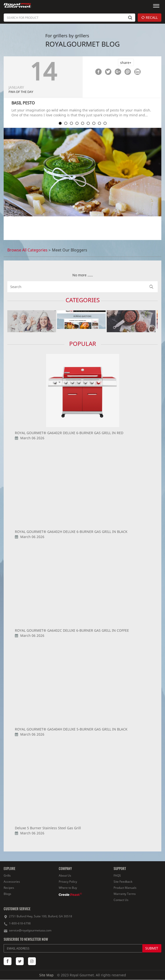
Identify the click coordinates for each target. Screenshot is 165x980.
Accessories (12, 882)
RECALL (150, 17)
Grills (7, 875)
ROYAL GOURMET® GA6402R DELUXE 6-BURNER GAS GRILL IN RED (69, 433)
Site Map (46, 975)
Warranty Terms (125, 894)
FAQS (117, 875)
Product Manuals (125, 888)
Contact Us (121, 900)
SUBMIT (152, 948)
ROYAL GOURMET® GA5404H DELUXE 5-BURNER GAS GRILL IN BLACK (71, 729)
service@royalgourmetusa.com (30, 930)
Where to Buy (68, 888)
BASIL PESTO (23, 103)
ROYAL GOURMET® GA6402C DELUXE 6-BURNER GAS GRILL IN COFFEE (72, 630)
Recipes (9, 888)
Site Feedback (123, 882)
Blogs (7, 894)
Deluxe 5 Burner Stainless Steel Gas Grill (48, 828)
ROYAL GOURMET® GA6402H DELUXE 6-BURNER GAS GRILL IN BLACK (71, 532)
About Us (65, 875)
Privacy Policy (68, 882)
